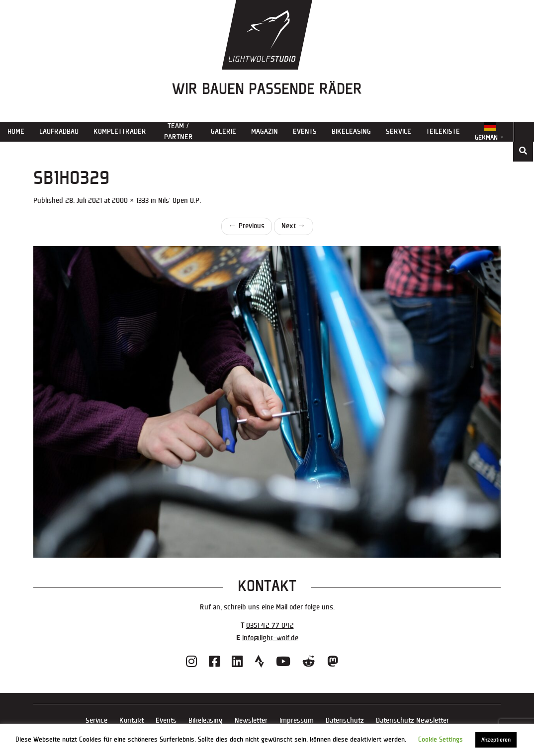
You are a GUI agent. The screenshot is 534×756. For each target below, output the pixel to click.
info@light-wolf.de (270, 638)
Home (16, 131)
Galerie (223, 131)
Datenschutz (345, 720)
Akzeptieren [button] (496, 740)
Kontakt (132, 720)
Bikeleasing (351, 131)
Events (305, 131)
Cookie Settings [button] (441, 740)
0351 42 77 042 (270, 626)
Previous (247, 226)
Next (294, 226)
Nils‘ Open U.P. (179, 201)
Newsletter (251, 720)
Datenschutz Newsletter (412, 720)
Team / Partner (178, 131)
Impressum (297, 720)
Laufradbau (59, 131)
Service (399, 131)
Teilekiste (443, 131)
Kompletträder (120, 131)
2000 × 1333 (130, 201)
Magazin (265, 131)
